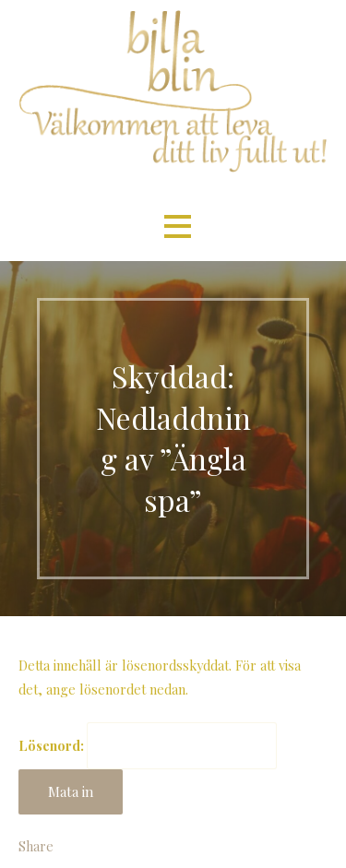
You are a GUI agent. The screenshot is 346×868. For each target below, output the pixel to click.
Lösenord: (148, 745)
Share (36, 846)
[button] (177, 226)
